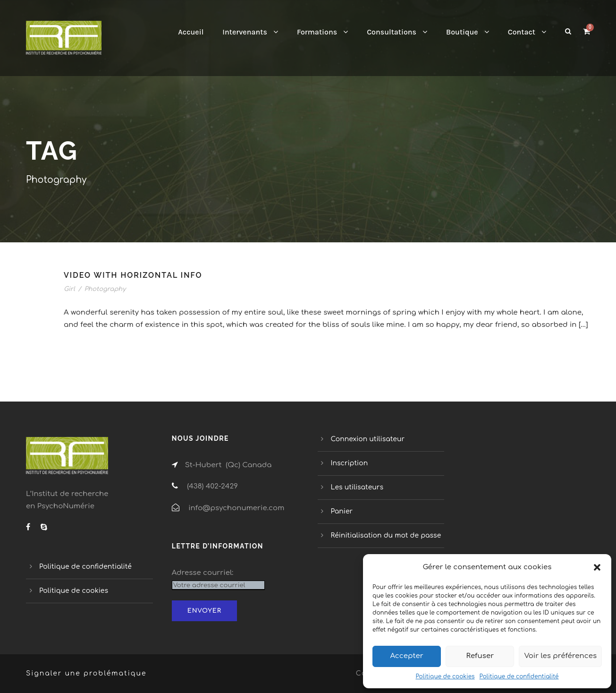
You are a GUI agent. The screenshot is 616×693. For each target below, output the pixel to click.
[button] (597, 567)
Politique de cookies (445, 676)
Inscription (350, 463)
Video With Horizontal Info (133, 275)
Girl (69, 289)
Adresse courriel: (203, 573)
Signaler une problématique (86, 673)
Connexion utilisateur (368, 439)
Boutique (462, 32)
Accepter (406, 656)
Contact (522, 32)
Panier (342, 511)
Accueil (191, 32)
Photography (105, 289)
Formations (317, 32)
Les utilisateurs (357, 487)
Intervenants (245, 32)
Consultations (392, 32)
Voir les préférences (560, 656)
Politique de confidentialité (519, 676)
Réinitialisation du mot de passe (386, 535)
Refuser (480, 656)
